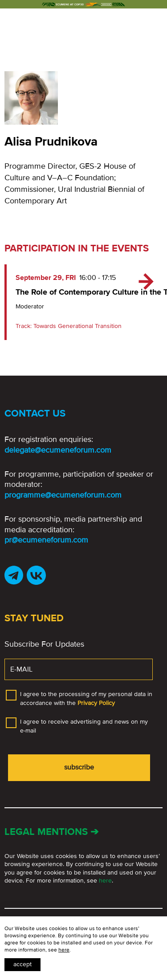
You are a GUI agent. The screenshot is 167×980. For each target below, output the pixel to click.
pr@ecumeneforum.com (46, 540)
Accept (22, 964)
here (105, 881)
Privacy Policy (96, 703)
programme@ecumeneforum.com (63, 495)
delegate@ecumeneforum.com (58, 450)
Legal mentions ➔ (51, 832)
